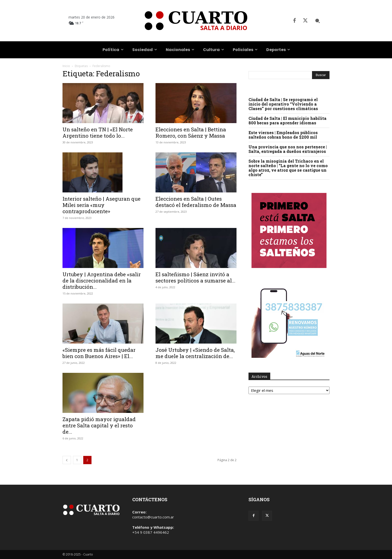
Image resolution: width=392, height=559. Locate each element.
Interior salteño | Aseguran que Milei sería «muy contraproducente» (101, 205)
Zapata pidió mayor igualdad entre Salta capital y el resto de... (99, 425)
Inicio (66, 66)
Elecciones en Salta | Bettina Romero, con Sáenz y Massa (191, 132)
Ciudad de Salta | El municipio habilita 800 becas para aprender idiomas (287, 120)
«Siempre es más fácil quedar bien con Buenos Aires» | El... (99, 353)
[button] (317, 21)
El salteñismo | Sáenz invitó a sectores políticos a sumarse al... (195, 277)
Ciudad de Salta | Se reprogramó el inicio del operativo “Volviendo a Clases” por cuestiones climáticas (283, 104)
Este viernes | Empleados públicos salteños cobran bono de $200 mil (283, 135)
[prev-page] (67, 460)
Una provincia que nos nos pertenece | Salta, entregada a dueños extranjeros (288, 149)
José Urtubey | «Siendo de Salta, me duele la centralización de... (195, 353)
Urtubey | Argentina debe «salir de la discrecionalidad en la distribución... (102, 281)
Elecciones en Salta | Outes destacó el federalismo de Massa (196, 202)
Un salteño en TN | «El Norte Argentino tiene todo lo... (98, 132)
